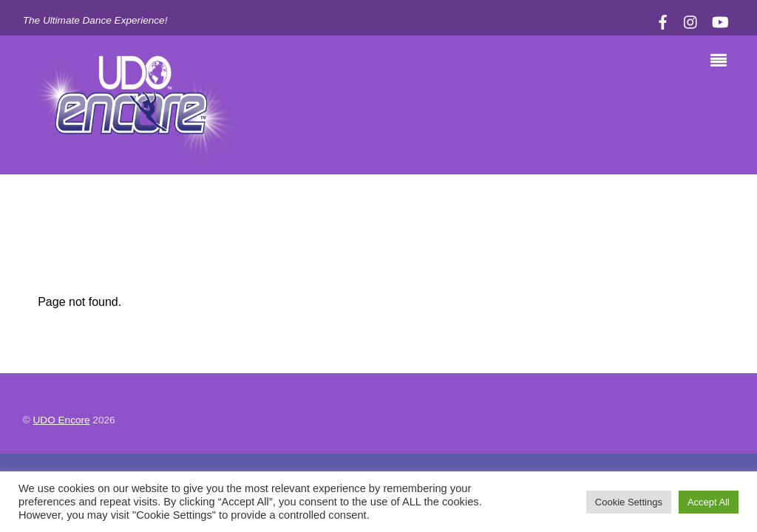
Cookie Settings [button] (629, 502)
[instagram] (691, 20)
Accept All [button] (709, 502)
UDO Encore (62, 420)
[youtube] (719, 20)
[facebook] (662, 20)
